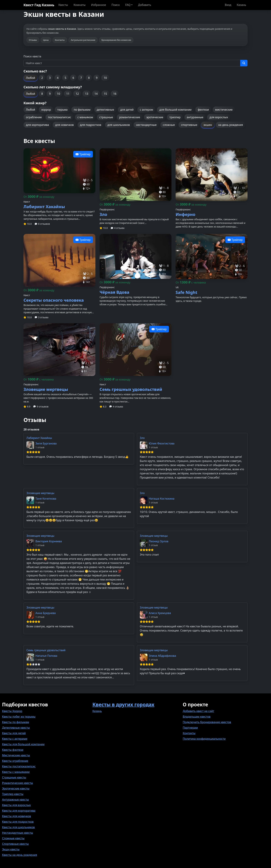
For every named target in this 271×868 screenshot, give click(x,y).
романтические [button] (130, 117)
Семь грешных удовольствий (46, 650)
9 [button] (97, 78)
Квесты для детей (14, 733)
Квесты (63, 5)
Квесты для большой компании (23, 744)
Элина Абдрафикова (162, 656)
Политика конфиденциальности (204, 739)
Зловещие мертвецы (40, 493)
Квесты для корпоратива (19, 811)
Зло (142, 438)
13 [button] (87, 94)
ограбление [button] (34, 117)
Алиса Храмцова (160, 613)
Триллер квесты (13, 794)
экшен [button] (208, 125)
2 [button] (42, 78)
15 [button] (105, 94)
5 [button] (65, 78)
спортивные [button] (189, 125)
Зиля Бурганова (46, 443)
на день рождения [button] (231, 125)
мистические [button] (224, 110)
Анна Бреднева (46, 613)
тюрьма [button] (62, 110)
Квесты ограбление (15, 761)
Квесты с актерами (15, 739)
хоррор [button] (46, 110)
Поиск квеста (32, 56)
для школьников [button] (119, 125)
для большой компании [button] (175, 110)
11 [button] (68, 94)
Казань (241, 5)
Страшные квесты (14, 777)
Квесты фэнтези (13, 750)
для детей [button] (127, 110)
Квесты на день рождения (20, 855)
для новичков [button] (64, 125)
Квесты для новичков (17, 816)
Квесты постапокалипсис (19, 766)
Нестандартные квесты (18, 833)
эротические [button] (155, 117)
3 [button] (50, 78)
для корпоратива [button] (37, 125)
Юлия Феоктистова (162, 443)
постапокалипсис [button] (59, 117)
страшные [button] (106, 117)
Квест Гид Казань (39, 5)
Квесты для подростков (18, 822)
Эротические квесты (16, 788)
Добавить (145, 5)
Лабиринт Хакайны (39, 438)
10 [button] (105, 78)
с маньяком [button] (85, 117)
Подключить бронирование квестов (207, 722)
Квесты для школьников (18, 827)
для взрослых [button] (219, 117)
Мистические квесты (16, 755)
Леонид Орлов (159, 541)
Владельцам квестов (197, 717)
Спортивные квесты (15, 844)
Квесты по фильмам (16, 722)
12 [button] (77, 94)
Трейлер (83, 154)
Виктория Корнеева (49, 541)
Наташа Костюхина (162, 499)
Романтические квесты (18, 783)
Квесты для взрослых (16, 805)
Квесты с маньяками (16, 772)
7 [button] (81, 78)
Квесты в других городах (123, 704)
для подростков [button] (91, 125)
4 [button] (58, 78)
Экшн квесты (11, 849)
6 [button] (73, 78)
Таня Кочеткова (46, 499)
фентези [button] (203, 110)
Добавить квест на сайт (198, 711)
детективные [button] (105, 110)
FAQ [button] (128, 5)
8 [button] (89, 78)
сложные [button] (169, 125)
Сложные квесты (13, 838)
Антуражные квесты (15, 800)
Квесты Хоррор (12, 711)
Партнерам (190, 728)
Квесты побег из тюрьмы (19, 717)
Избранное (99, 5)
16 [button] (115, 94)
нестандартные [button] (146, 125)
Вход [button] (228, 5)
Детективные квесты (16, 728)
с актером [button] (146, 110)
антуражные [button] (195, 117)
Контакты (189, 733)
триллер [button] (175, 117)
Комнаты (80, 5)
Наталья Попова (46, 656)
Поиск (116, 5)
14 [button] (96, 94)
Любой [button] (31, 78)
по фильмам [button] (82, 110)
